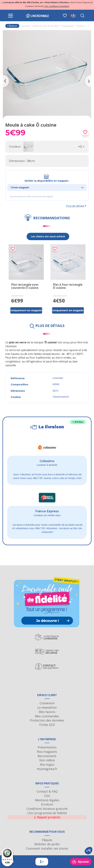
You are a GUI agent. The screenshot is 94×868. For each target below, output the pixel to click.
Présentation (47, 747)
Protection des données (47, 720)
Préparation (68, 26)
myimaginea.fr (47, 769)
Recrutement (47, 756)
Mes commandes (47, 716)
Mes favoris (47, 712)
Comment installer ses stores (47, 848)
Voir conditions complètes (57, 6)
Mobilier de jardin (47, 844)
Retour (12, 26)
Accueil (26, 26)
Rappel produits (47, 817)
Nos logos (47, 764)
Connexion (47, 703)
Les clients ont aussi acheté (48, 236)
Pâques (47, 840)
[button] (89, 851)
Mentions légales (47, 800)
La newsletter (47, 707)
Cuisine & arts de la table (45, 26)
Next (90, 76)
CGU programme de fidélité (47, 813)
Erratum (47, 804)
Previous (4, 76)
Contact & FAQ (47, 791)
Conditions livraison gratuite (47, 809)
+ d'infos (78, 422)
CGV (47, 796)
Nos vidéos (47, 760)
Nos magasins (47, 752)
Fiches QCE (47, 725)
